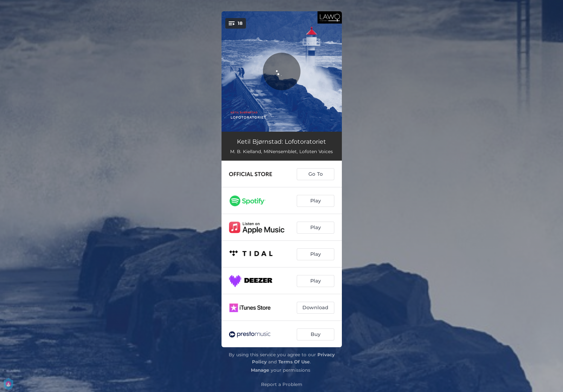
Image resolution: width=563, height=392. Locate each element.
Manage (260, 370)
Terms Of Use (294, 362)
